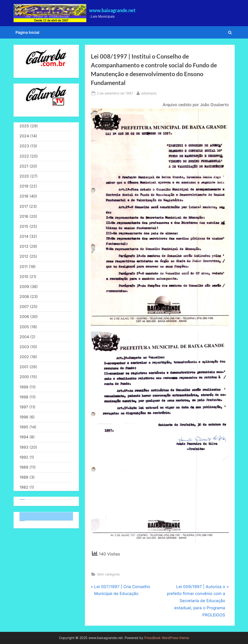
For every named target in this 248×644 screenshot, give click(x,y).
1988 (24, 477)
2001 (24, 367)
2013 (24, 246)
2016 (24, 216)
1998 (24, 397)
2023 (24, 146)
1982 (24, 487)
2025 (24, 126)
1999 (24, 387)
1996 (24, 417)
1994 (24, 437)
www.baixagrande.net (112, 10)
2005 (24, 327)
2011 (24, 267)
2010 (24, 277)
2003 (24, 347)
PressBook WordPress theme (167, 638)
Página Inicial (27, 32)
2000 (24, 377)
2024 (24, 136)
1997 (24, 407)
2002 (24, 357)
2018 (24, 196)
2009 (24, 287)
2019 (24, 186)
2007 (24, 307)
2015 (24, 226)
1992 (24, 457)
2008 (24, 297)
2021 (24, 166)
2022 (24, 156)
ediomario (149, 93)
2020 (24, 176)
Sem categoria (108, 574)
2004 (24, 337)
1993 (24, 447)
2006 (24, 317)
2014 (24, 236)
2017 (24, 206)
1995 (24, 427)
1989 (24, 467)
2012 (24, 256)
